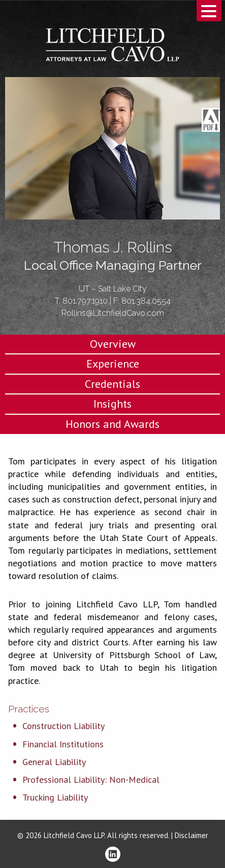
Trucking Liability (55, 797)
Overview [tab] (113, 344)
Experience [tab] (113, 364)
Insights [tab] (112, 404)
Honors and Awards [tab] (112, 424)
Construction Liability (63, 726)
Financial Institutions (63, 744)
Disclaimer (191, 835)
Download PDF (211, 120)
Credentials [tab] (112, 384)
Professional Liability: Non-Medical (91, 780)
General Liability (54, 762)
